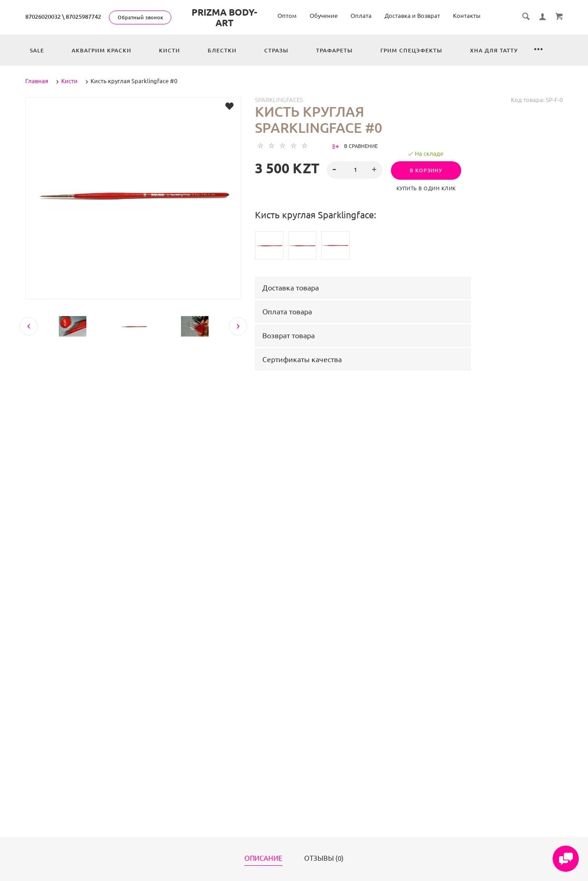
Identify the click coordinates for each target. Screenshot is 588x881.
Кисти (170, 50)
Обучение (324, 16)
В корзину (429, 171)
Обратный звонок (140, 17)
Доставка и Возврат (412, 16)
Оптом (287, 16)
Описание (263, 858)
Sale (37, 50)
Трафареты (334, 50)
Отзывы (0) (324, 858)
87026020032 (43, 17)
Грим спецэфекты (411, 50)
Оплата (361, 16)
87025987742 (83, 17)
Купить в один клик (429, 188)
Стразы (276, 50)
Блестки (222, 50)
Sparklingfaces (279, 100)
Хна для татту (494, 50)
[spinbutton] (355, 170)
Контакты (467, 16)
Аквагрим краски (102, 50)
